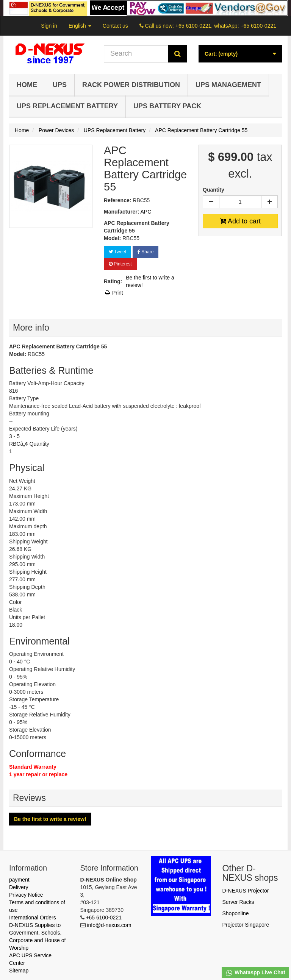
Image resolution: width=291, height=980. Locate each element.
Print (113, 293)
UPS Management (228, 85)
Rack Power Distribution (131, 85)
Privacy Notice (26, 895)
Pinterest (120, 264)
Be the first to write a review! (150, 281)
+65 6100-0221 (104, 918)
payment (19, 880)
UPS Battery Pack (167, 106)
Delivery (19, 887)
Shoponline (236, 913)
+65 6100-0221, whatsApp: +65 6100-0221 (226, 26)
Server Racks (238, 902)
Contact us (115, 26)
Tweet (117, 252)
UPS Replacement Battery (67, 106)
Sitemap (19, 971)
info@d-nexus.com (109, 925)
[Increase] (269, 202)
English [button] (80, 26)
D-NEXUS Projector (246, 891)
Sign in (49, 26)
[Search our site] (136, 54)
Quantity (214, 190)
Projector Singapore (246, 925)
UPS (60, 85)
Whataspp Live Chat (255, 973)
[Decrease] (211, 202)
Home (27, 85)
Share (145, 252)
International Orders (33, 918)
